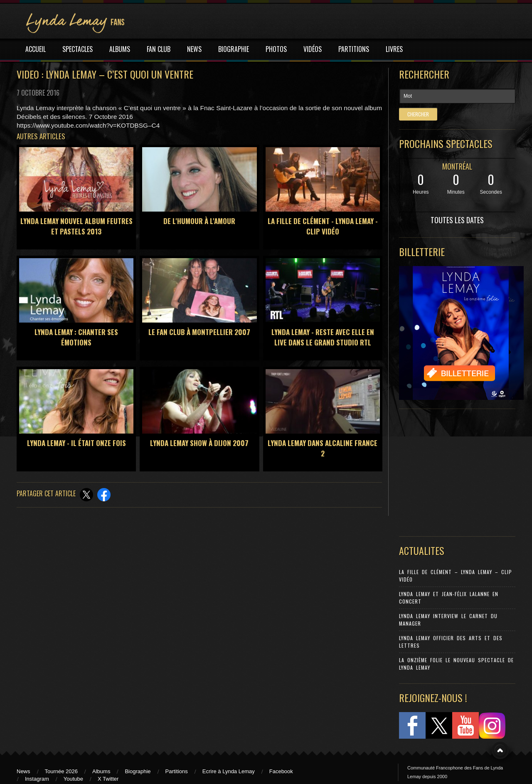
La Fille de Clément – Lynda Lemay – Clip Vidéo (456, 576)
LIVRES (394, 49)
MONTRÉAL (457, 166)
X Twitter (108, 779)
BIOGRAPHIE (234, 49)
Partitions (177, 771)
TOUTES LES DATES (457, 220)
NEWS (194, 49)
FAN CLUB (159, 49)
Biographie (138, 771)
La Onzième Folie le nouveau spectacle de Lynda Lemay (456, 664)
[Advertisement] (453, 471)
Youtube (73, 779)
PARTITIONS (354, 49)
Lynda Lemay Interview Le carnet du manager (448, 620)
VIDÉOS (313, 49)
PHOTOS (276, 49)
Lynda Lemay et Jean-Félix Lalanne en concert (449, 598)
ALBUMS (120, 49)
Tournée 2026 (62, 771)
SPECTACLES (78, 49)
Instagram (37, 779)
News (23, 771)
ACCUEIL (36, 49)
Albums (101, 771)
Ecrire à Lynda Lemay (229, 771)
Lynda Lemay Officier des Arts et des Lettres (451, 642)
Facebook (281, 771)
